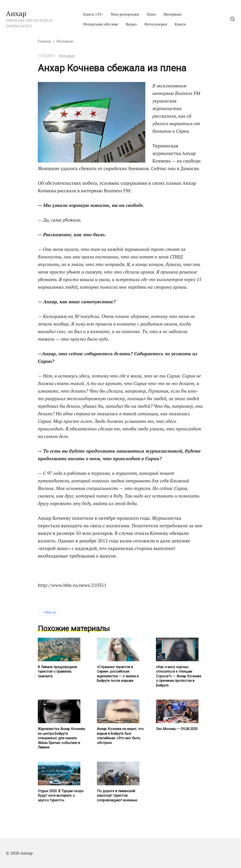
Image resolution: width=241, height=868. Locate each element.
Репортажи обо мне (101, 24)
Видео (131, 24)
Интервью (173, 14)
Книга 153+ (93, 14)
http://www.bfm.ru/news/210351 (72, 585)
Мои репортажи (125, 14)
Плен (151, 14)
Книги (180, 24)
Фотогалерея (156, 24)
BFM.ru (51, 612)
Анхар (16, 13)
